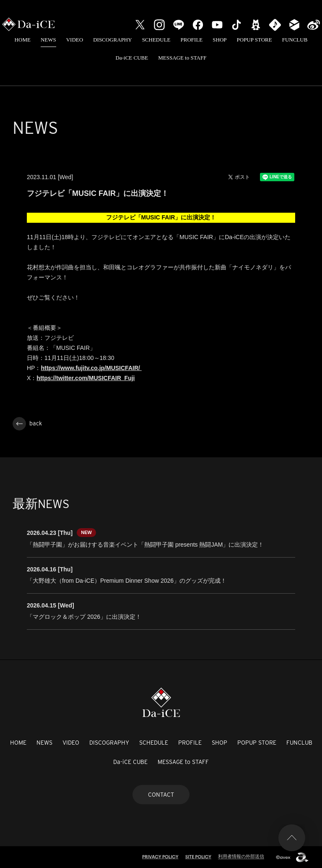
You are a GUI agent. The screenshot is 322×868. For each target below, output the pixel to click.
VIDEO (75, 40)
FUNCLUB (295, 40)
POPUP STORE (254, 40)
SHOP (219, 40)
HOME (23, 40)
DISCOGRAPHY (112, 40)
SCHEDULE (156, 40)
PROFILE (192, 40)
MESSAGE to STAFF (182, 58)
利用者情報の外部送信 (241, 856)
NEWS (48, 40)
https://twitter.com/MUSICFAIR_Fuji (86, 378)
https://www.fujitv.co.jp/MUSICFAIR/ (91, 368)
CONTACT (161, 795)
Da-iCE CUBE (132, 58)
